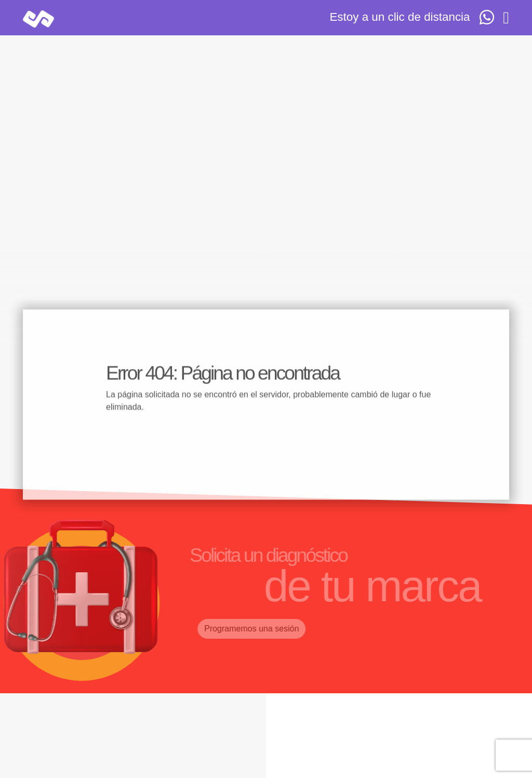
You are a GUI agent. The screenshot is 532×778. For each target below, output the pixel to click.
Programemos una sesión (243, 629)
